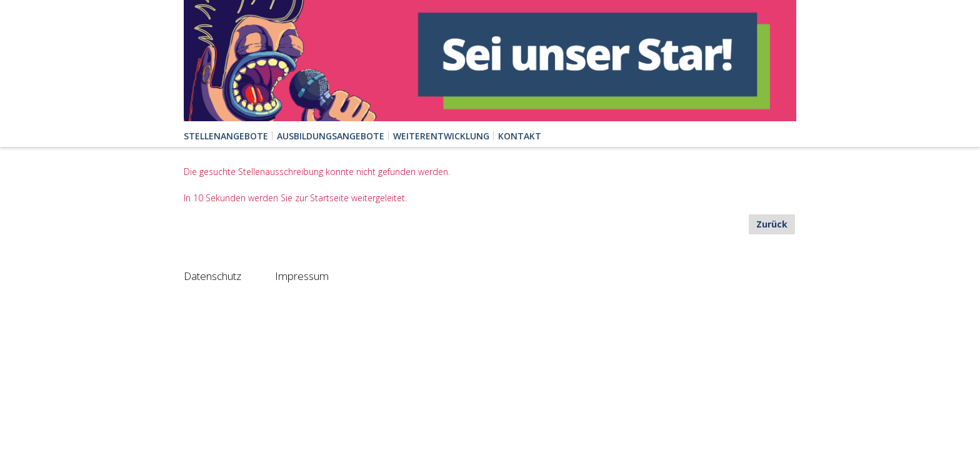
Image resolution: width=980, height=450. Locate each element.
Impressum (302, 276)
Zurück (772, 224)
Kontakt (520, 136)
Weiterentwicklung (441, 136)
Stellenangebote (226, 136)
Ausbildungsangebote (331, 136)
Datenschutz (212, 276)
